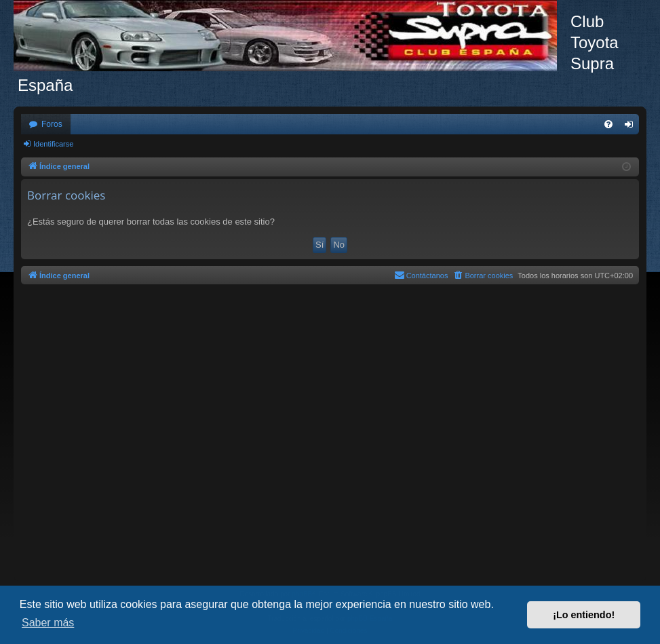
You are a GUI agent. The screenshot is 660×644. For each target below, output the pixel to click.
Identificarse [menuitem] (632, 127)
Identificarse (53, 144)
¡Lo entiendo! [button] (584, 615)
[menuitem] (608, 124)
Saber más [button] (48, 623)
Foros (52, 124)
